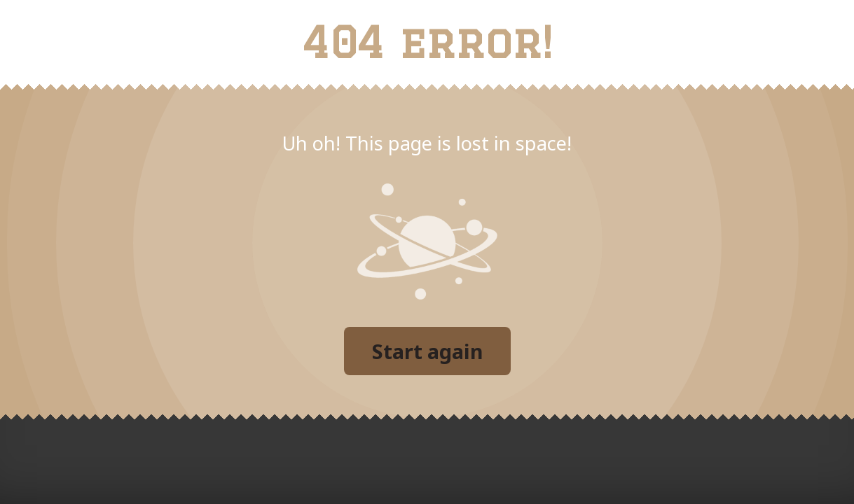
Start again (427, 351)
